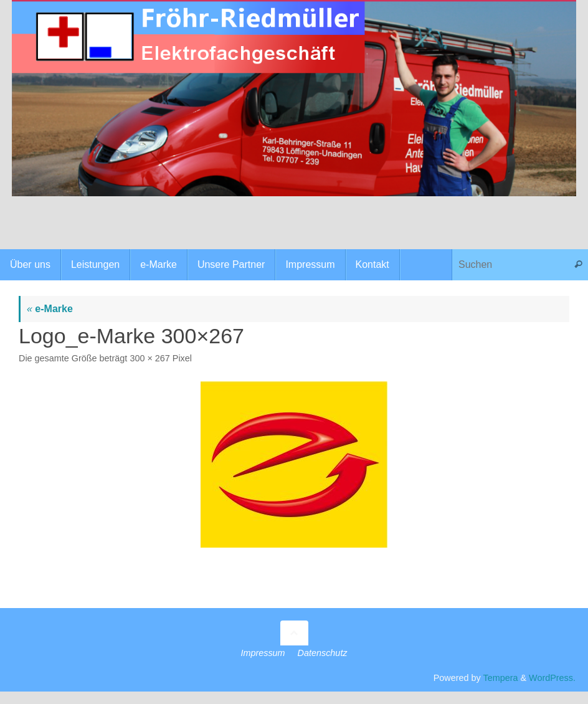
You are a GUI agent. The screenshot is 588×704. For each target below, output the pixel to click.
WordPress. (552, 678)
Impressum (263, 653)
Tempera (500, 678)
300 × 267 (149, 358)
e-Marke (50, 309)
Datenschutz (323, 653)
